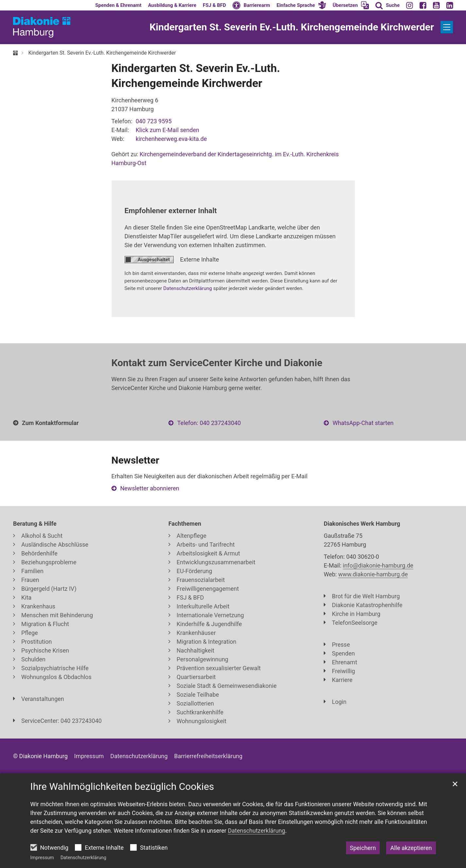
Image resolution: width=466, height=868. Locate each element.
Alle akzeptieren (411, 848)
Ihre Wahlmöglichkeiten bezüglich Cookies (122, 786)
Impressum (42, 858)
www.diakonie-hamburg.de (373, 574)
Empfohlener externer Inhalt (171, 211)
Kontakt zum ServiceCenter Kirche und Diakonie (217, 363)
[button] (302, 5)
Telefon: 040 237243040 (209, 423)
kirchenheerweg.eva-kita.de (171, 139)
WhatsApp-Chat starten (363, 423)
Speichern (363, 848)
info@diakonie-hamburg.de (378, 565)
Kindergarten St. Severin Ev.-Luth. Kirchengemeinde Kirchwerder (102, 53)
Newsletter (135, 460)
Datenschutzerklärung (83, 858)
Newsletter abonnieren (150, 488)
